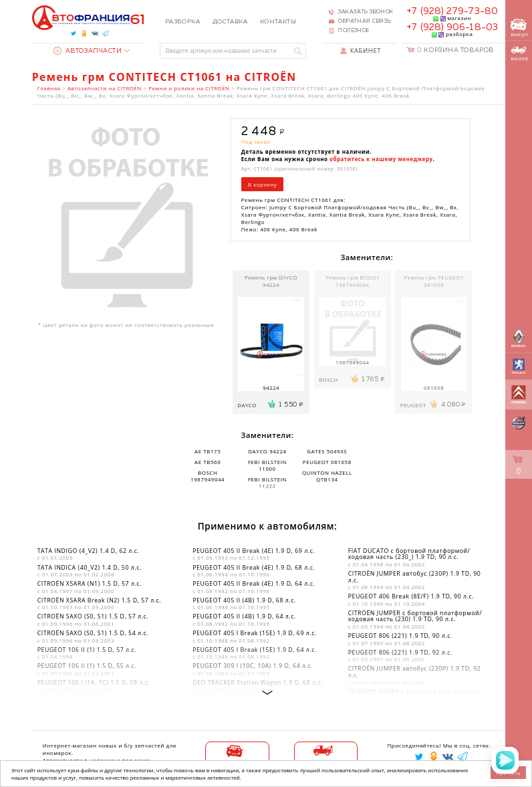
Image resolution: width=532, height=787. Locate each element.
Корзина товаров (455, 50)
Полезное (354, 31)
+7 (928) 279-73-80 (452, 11)
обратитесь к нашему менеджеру (381, 159)
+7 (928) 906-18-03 (452, 27)
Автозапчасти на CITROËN (105, 88)
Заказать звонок (366, 12)
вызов (519, 54)
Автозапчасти (88, 51)
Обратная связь (365, 21)
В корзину (262, 184)
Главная (49, 88)
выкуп (519, 28)
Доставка (230, 22)
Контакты (278, 22)
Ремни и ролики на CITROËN (189, 88)
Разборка (182, 22)
